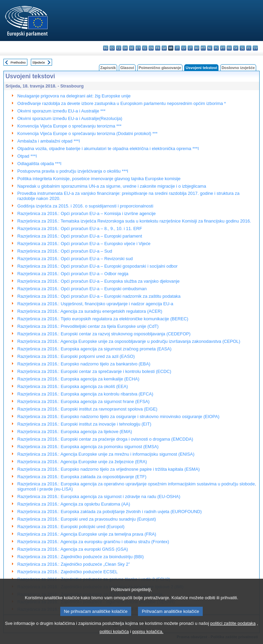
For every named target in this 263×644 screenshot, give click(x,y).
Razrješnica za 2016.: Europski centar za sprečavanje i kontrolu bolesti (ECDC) (95, 371)
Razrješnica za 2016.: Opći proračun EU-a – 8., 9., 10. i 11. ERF (80, 229)
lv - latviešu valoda (184, 48)
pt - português (223, 48)
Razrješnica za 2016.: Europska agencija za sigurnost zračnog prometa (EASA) (95, 349)
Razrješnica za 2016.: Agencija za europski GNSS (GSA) (73, 549)
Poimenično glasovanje (160, 68)
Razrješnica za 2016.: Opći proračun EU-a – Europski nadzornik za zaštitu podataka (99, 296)
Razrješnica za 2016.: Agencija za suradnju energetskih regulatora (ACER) (90, 311)
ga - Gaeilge (164, 48)
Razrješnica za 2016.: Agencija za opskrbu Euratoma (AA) (74, 504)
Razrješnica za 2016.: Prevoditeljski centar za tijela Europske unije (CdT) (88, 326)
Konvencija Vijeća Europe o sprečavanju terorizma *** (70, 126)
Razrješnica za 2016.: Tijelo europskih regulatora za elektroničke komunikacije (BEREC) (103, 319)
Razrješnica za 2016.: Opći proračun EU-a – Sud (65, 251)
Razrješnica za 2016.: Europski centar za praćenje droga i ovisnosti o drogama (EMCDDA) (105, 439)
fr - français (158, 48)
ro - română (229, 48)
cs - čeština (119, 48)
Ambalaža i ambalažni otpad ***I (49, 141)
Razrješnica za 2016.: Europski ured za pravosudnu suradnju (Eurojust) (87, 519)
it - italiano (177, 48)
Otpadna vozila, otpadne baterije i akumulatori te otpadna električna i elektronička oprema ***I (108, 149)
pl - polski (216, 48)
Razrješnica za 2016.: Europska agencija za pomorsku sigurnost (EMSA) (88, 447)
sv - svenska (255, 48)
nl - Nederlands (210, 48)
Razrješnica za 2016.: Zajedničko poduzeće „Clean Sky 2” (74, 564)
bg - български (106, 48)
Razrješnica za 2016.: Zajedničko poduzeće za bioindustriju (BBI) (81, 557)
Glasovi (127, 68)
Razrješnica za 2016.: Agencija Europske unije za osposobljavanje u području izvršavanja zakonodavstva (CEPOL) (129, 341)
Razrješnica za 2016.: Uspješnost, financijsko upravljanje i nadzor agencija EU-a (95, 304)
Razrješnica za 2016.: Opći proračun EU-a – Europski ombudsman (82, 289)
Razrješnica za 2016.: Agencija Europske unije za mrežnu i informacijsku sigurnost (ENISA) (106, 454)
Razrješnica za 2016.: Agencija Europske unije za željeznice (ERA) (82, 462)
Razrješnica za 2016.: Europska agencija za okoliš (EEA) (73, 386)
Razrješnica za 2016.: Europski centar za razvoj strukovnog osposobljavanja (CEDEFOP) (104, 334)
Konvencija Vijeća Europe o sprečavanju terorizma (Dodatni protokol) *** (87, 133)
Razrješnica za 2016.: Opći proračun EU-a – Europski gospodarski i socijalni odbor (98, 266)
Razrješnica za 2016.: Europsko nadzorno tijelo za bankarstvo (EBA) (84, 364)
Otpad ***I (27, 156)
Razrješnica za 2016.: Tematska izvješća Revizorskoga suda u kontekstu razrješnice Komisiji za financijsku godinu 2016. (134, 221)
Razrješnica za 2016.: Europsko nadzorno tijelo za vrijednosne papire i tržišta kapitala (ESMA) (109, 469)
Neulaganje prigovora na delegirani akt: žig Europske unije (74, 96)
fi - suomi (249, 48)
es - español (112, 48)
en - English (151, 48)
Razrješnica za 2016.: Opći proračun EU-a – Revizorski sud (75, 259)
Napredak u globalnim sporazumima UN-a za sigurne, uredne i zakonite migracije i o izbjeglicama (112, 186)
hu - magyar (197, 48)
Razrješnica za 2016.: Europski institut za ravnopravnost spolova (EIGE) (87, 409)
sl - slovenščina (242, 48)
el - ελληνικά (145, 48)
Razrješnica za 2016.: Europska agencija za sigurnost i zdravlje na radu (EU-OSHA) (99, 497)
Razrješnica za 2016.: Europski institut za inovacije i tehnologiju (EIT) (84, 424)
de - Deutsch (132, 48)
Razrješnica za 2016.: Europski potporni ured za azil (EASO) (76, 356)
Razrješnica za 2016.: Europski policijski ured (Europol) (71, 527)
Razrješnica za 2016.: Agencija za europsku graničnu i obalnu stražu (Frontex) (93, 542)
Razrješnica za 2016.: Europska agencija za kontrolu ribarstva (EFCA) (85, 394)
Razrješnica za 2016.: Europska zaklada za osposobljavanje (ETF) (82, 477)
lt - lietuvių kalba (190, 48)
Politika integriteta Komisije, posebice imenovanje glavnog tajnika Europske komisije (99, 179)
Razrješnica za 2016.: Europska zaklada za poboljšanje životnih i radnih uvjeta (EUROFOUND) (110, 512)
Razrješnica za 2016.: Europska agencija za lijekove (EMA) (75, 432)
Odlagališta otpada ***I (40, 164)
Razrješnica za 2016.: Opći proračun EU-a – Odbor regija (73, 274)
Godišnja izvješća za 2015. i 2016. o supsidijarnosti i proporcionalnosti (85, 206)
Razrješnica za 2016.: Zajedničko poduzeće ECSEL (68, 572)
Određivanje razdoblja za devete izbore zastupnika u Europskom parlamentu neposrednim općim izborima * (122, 103)
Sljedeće (39, 62)
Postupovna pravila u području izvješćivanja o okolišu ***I (73, 171)
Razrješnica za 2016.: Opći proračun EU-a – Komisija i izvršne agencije (87, 213)
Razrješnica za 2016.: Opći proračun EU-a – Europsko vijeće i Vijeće (84, 244)
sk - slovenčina (236, 48)
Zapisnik (108, 68)
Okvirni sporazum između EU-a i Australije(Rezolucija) (70, 118)
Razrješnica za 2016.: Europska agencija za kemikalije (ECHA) (78, 379)
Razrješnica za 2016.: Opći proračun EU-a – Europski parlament (80, 236)
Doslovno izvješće (238, 68)
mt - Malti (203, 48)
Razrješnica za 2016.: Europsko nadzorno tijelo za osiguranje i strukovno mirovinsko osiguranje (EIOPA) (118, 417)
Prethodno (18, 62)
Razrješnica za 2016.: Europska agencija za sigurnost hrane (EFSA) (84, 401)
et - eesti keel (138, 48)
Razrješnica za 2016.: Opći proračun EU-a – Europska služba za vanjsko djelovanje (99, 281)
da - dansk (125, 48)
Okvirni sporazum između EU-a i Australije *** (61, 111)
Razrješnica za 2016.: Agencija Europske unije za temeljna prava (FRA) (87, 534)
